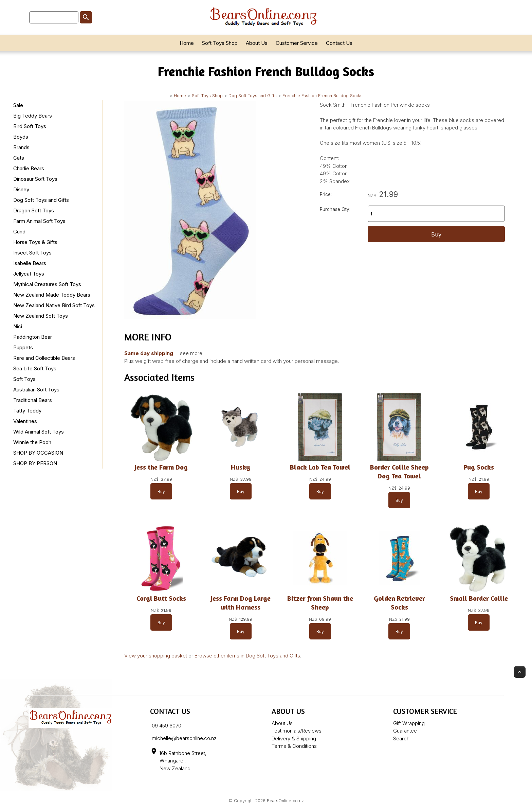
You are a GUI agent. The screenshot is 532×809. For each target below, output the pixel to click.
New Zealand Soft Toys (41, 316)
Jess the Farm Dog (161, 467)
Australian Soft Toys (36, 390)
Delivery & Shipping (294, 738)
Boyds (21, 137)
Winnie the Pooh (32, 442)
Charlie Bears (29, 168)
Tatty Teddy (27, 411)
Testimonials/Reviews (297, 731)
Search (401, 738)
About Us (257, 43)
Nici (18, 326)
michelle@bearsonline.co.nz (184, 738)
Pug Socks (479, 467)
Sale (18, 105)
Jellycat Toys (29, 274)
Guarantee (405, 731)
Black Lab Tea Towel (320, 467)
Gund (19, 232)
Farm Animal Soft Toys (39, 221)
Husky (241, 467)
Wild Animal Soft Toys (39, 432)
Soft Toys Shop (220, 43)
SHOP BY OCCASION (38, 453)
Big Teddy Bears (33, 116)
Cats (19, 158)
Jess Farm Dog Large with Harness (241, 603)
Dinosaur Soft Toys (35, 179)
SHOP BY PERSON (35, 463)
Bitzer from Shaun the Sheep (320, 603)
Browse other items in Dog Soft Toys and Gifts (247, 656)
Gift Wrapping (409, 723)
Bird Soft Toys (30, 126)
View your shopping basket (156, 656)
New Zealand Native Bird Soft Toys (54, 305)
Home (187, 43)
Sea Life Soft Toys (35, 368)
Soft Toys (24, 379)
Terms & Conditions (294, 746)
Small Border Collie (479, 598)
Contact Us (339, 43)
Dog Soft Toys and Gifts (253, 96)
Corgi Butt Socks (161, 598)
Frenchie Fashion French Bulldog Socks (323, 96)
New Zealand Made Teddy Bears (52, 295)
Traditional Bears (33, 400)
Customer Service (297, 43)
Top (520, 672)
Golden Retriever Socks (399, 603)
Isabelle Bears (30, 263)
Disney (21, 189)
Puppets (23, 347)
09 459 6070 (167, 726)
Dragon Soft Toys (34, 210)
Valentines (25, 421)
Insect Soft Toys (32, 253)
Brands (21, 147)
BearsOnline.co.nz (285, 801)
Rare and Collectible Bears (44, 358)
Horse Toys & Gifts (35, 242)
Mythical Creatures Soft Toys (47, 284)
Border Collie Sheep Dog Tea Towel (399, 471)
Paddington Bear (33, 337)
